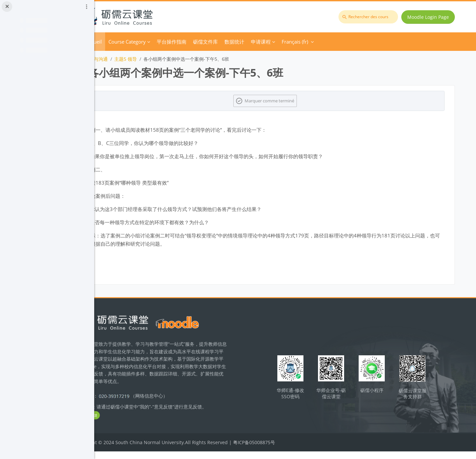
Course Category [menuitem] (165, 42)
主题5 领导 (164, 59)
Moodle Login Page (430, 17)
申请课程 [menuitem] (299, 42)
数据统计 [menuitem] (272, 42)
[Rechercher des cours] (370, 17)
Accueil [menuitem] (132, 42)
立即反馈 (126, 423)
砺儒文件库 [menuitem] (243, 42)
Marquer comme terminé (290, 101)
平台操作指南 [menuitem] (210, 42)
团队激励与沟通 (130, 59)
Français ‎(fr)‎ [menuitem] (333, 42)
